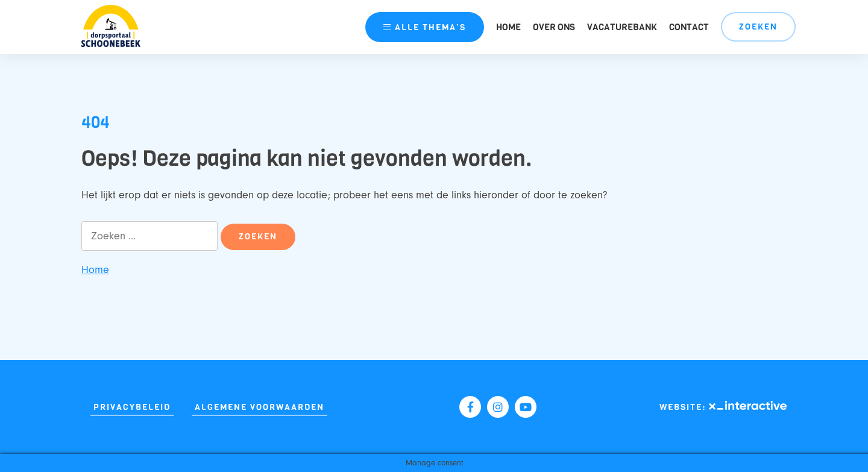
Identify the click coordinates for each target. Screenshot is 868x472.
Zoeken (758, 27)
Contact (689, 27)
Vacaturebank (622, 27)
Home (508, 27)
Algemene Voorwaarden (259, 407)
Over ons (554, 27)
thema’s (425, 27)
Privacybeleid (132, 407)
